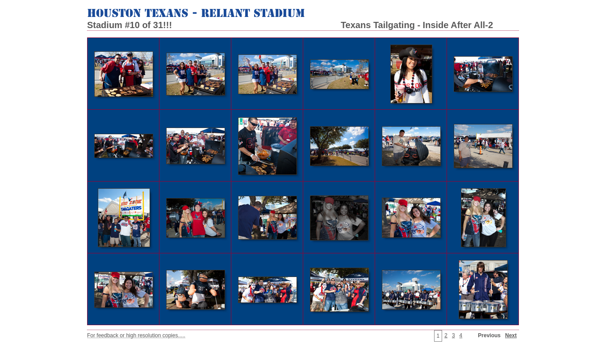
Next (511, 335)
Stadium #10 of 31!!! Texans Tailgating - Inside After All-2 (290, 25)
